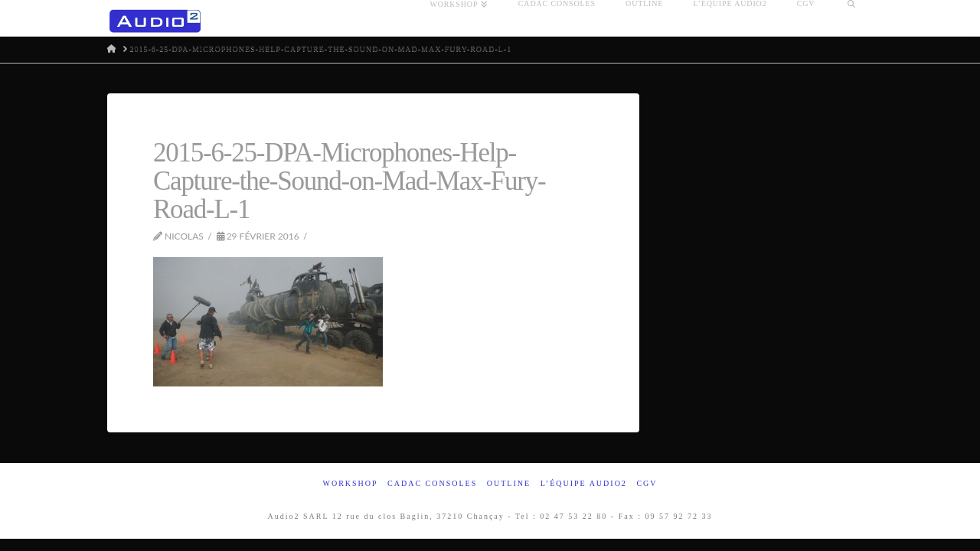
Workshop (350, 483)
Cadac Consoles (432, 483)
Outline (509, 483)
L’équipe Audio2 (584, 483)
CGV (647, 483)
